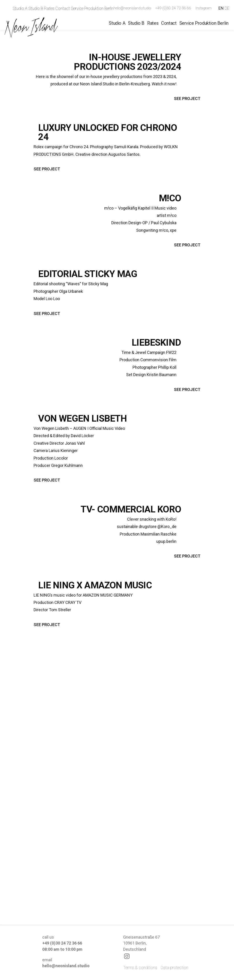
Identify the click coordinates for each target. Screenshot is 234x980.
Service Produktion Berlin (92, 8)
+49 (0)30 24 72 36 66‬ (173, 8)
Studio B (36, 8)
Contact (63, 8)
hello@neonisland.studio (132, 8)
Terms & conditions (140, 968)
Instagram (203, 8)
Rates (49, 8)
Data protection (174, 968)
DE (227, 8)
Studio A (20, 8)
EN (221, 8)
